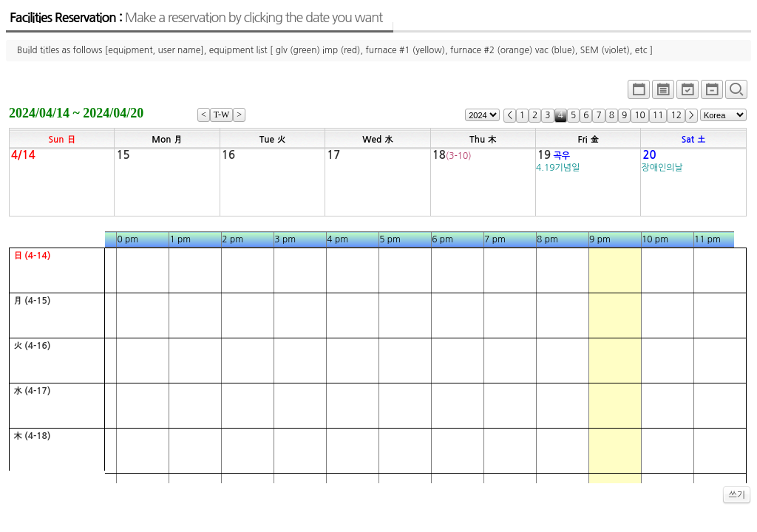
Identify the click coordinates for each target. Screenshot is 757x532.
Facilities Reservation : (196, 18)
